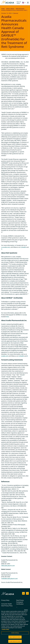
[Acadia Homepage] (8, 3)
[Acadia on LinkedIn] (23, 593)
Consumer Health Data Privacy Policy (7, 605)
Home (3, 9)
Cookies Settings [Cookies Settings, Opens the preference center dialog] (15, 633)
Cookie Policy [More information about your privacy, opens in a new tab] (5, 629)
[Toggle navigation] (28, 3)
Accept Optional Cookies (15, 641)
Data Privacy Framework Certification (20, 602)
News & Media (19, 3)
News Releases (20, 9)
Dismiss (26, 610)
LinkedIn (23, 247)
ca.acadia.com (6, 247)
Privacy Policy (5, 600)
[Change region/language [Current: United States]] (24, 3)
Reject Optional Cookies (15, 637)
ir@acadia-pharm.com (8, 566)
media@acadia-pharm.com (9, 579)
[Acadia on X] (27, 593)
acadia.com (5, 356)
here (7, 317)
